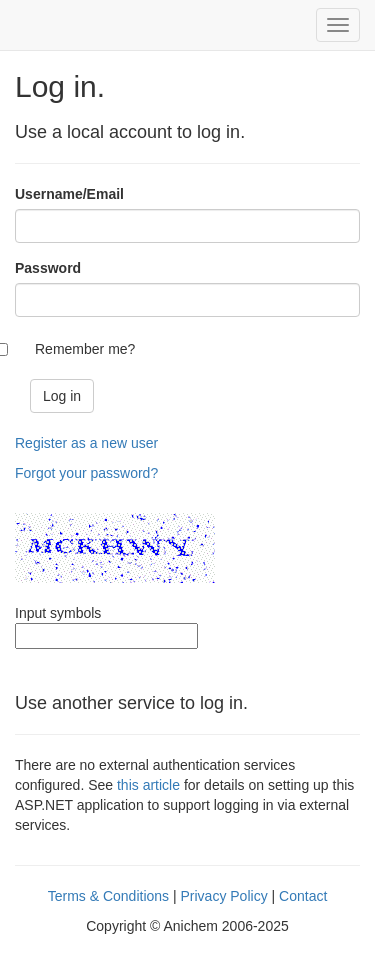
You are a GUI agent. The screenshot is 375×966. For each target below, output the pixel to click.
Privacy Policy (224, 896)
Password (48, 268)
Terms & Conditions (108, 896)
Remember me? (85, 349)
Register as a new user (86, 443)
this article (148, 785)
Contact (303, 896)
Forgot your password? (86, 473)
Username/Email (69, 194)
